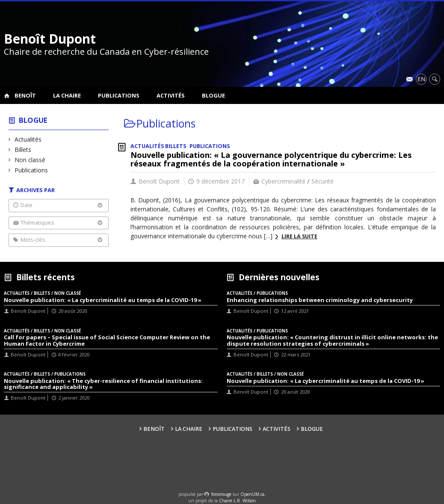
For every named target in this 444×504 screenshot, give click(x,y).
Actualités (28, 139)
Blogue (213, 95)
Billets (23, 150)
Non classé (30, 160)
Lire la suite (299, 236)
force (221, 494)
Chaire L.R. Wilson (237, 501)
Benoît (25, 95)
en (422, 79)
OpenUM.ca (252, 494)
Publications (119, 95)
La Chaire (67, 95)
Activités (171, 95)
